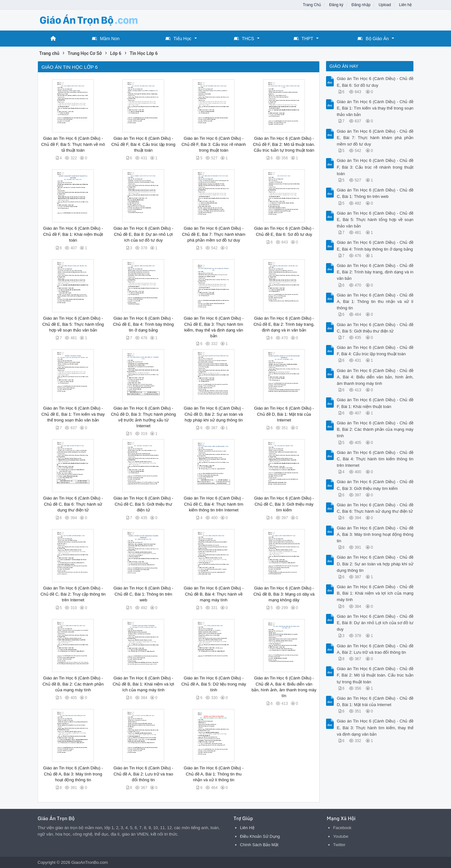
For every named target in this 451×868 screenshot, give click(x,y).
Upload (385, 5)
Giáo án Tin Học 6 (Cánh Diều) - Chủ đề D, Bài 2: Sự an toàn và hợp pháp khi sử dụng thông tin (214, 414)
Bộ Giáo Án (373, 39)
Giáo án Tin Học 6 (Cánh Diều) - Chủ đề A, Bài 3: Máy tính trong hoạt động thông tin (73, 774)
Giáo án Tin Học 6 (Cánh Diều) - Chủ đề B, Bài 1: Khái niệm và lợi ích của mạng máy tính (143, 684)
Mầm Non (106, 39)
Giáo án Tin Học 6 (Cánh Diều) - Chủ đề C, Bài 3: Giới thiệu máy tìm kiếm (284, 504)
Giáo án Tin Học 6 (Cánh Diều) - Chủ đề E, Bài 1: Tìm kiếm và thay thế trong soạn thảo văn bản (73, 414)
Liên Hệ (247, 828)
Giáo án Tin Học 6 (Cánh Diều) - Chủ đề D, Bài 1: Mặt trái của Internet (284, 414)
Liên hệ (405, 5)
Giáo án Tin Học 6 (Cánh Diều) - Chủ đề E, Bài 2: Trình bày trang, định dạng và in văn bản (284, 324)
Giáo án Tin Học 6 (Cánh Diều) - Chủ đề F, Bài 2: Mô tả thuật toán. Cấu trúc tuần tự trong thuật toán (284, 144)
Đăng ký (336, 5)
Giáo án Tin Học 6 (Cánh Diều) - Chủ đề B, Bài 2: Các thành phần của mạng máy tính (73, 684)
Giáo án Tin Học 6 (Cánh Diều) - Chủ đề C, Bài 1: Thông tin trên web (143, 594)
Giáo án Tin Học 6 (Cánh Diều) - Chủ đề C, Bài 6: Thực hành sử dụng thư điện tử (73, 504)
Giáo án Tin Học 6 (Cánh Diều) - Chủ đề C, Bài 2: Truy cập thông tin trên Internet (73, 594)
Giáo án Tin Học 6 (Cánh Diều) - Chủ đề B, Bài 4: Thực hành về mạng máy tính (214, 594)
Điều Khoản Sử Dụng (260, 836)
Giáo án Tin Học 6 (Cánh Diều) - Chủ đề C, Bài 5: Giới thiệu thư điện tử (143, 504)
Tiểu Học (178, 39)
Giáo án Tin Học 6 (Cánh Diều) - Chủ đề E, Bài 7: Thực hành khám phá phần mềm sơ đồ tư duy (214, 234)
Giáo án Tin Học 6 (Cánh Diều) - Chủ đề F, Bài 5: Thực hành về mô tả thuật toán (73, 144)
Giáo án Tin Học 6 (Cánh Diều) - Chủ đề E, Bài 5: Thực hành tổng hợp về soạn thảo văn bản (73, 324)
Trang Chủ (312, 5)
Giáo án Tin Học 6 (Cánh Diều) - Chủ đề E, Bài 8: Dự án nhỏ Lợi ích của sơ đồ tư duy (143, 234)
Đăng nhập (361, 5)
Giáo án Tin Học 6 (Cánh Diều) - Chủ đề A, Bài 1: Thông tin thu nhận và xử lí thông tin (214, 774)
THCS (244, 39)
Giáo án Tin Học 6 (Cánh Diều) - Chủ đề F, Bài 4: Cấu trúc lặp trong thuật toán (144, 144)
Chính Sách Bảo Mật (259, 845)
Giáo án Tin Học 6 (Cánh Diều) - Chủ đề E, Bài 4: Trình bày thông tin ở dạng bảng (143, 324)
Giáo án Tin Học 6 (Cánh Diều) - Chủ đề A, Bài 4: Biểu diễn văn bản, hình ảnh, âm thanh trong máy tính (375, 377)
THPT (304, 39)
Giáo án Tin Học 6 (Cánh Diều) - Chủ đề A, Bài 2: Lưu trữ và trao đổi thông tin (143, 774)
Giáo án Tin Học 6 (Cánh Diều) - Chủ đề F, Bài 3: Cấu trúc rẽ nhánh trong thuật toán (214, 144)
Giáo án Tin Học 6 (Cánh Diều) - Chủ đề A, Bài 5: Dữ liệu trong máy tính (214, 684)
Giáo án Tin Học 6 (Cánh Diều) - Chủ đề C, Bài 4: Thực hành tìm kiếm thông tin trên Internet (214, 504)
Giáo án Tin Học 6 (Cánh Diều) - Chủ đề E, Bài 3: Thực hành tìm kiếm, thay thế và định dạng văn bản (375, 727)
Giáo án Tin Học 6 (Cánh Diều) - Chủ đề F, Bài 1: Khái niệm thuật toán (73, 234)
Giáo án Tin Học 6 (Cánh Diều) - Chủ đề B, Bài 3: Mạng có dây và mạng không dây (284, 594)
